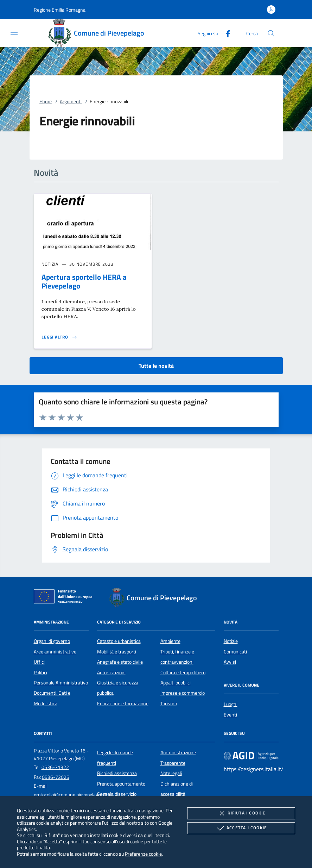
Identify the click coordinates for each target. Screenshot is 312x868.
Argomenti (71, 101)
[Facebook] (225, 33)
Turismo (169, 703)
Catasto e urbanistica (119, 641)
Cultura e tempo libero (183, 672)
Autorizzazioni (111, 672)
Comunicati (235, 652)
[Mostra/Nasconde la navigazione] (14, 32)
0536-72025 (56, 777)
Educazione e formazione (123, 703)
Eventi (230, 715)
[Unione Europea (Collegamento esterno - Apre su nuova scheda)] (65, 598)
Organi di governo (52, 641)
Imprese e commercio (183, 693)
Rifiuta (241, 813)
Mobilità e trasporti (117, 652)
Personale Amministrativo (61, 683)
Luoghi (231, 704)
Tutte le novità (156, 366)
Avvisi (230, 662)
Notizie (231, 641)
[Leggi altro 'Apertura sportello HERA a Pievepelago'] (59, 337)
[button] (60, 10)
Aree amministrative (55, 652)
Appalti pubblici (176, 683)
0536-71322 (55, 767)
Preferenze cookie (143, 854)
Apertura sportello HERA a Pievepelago (84, 281)
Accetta (241, 828)
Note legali (171, 773)
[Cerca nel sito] (271, 33)
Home (46, 101)
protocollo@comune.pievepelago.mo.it (73, 795)
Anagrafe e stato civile (120, 662)
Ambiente (170, 641)
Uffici (39, 662)
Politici (40, 672)
